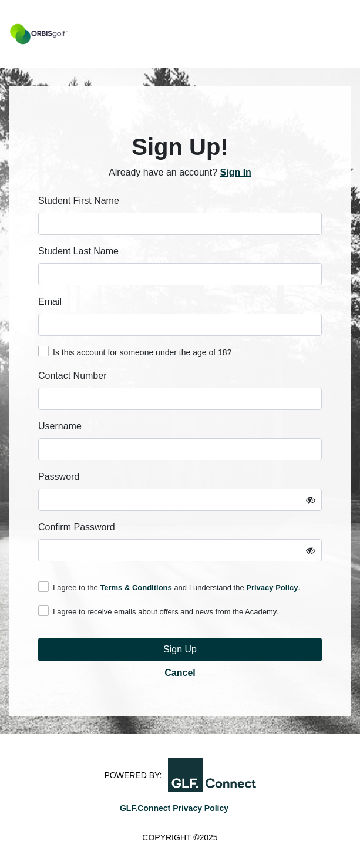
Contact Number (73, 376)
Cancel (180, 673)
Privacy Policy (272, 588)
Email (50, 302)
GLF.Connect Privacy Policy (174, 808)
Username (60, 426)
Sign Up (180, 649)
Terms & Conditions (136, 588)
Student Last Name (78, 251)
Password (59, 477)
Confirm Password (77, 527)
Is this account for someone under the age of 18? (135, 351)
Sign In (236, 172)
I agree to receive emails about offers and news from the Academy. (158, 611)
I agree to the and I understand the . (169, 587)
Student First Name (79, 201)
